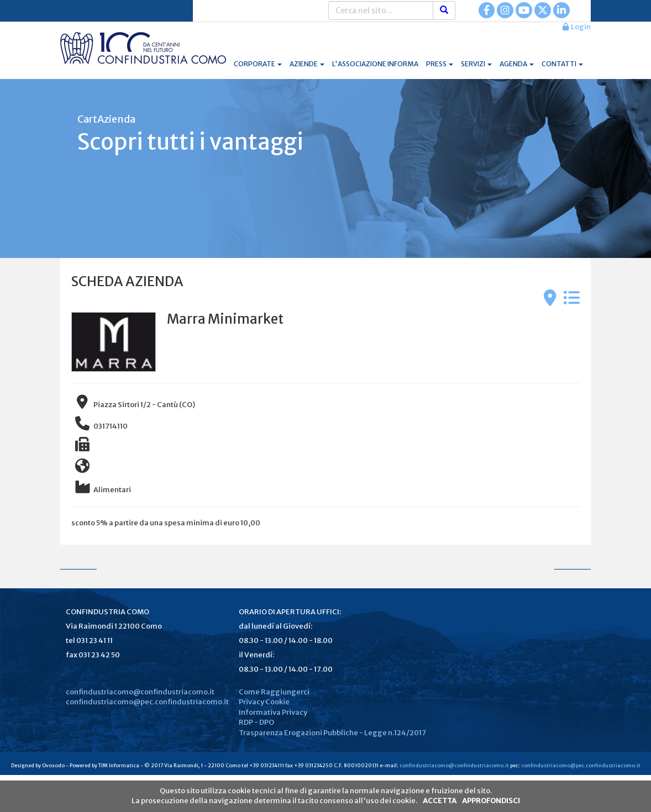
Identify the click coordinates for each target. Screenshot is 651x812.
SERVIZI (476, 64)
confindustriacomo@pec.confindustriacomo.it (147, 702)
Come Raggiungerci (274, 692)
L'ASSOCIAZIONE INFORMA (375, 64)
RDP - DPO (256, 722)
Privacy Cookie (264, 702)
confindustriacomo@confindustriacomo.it (140, 692)
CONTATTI (562, 64)
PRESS (440, 64)
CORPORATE (258, 64)
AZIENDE (307, 64)
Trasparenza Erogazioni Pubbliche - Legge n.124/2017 (332, 733)
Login (577, 27)
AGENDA (517, 64)
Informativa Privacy (273, 712)
